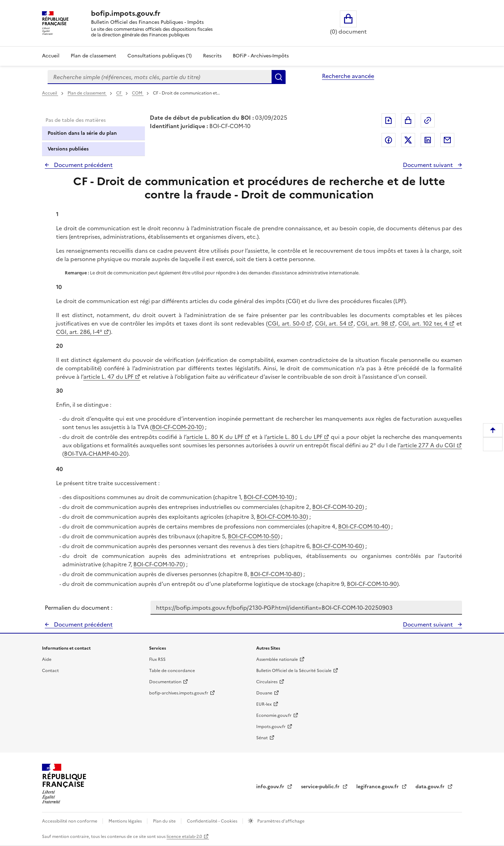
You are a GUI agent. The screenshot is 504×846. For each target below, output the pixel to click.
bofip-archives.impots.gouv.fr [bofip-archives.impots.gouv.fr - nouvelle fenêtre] (179, 693)
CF (119, 93)
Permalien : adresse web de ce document (428, 120)
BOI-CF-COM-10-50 (253, 536)
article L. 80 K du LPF (215, 437)
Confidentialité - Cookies (213, 821)
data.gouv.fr (431, 787)
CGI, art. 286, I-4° (79, 332)
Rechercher (279, 77)
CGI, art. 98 (372, 323)
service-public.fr (321, 787)
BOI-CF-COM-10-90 (372, 584)
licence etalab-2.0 (184, 837)
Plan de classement (87, 93)
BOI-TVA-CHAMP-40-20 (95, 454)
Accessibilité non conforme (70, 821)
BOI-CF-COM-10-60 (337, 546)
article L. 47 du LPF (108, 377)
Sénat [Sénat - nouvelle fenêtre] (262, 738)
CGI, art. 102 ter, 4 (423, 323)
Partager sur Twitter (408, 140)
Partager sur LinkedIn (428, 140)
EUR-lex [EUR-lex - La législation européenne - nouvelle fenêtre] (264, 704)
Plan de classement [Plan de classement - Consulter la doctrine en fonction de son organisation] (93, 56)
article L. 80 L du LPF (295, 437)
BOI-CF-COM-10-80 (275, 574)
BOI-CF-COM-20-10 (177, 427)
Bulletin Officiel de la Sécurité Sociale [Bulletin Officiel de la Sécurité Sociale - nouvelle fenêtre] (294, 671)
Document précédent (83, 165)
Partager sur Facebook (388, 140)
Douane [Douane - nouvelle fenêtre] (264, 693)
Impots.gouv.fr (271, 727)
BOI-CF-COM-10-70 (158, 564)
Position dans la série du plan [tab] (82, 133)
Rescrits (212, 56)
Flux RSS (157, 659)
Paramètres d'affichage (280, 821)
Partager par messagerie (447, 140)
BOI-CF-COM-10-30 (281, 517)
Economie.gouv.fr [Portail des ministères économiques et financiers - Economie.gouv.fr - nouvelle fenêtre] (274, 715)
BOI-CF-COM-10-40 (363, 526)
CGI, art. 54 (331, 323)
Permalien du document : (79, 608)
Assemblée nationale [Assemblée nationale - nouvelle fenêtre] (277, 659)
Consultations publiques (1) (160, 56)
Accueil (51, 56)
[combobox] (160, 77)
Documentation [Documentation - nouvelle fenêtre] (165, 682)
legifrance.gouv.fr (378, 787)
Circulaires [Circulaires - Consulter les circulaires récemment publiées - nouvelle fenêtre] (267, 682)
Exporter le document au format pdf (388, 120)
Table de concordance (172, 671)
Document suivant (429, 165)
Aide (47, 659)
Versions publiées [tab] (68, 149)
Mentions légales (126, 821)
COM (138, 93)
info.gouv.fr (271, 787)
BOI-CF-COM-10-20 (337, 507)
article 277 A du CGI (428, 445)
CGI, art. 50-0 (286, 323)
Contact (50, 671)
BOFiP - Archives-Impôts (261, 56)
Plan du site (165, 821)
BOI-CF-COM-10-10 (268, 497)
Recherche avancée (348, 76)
